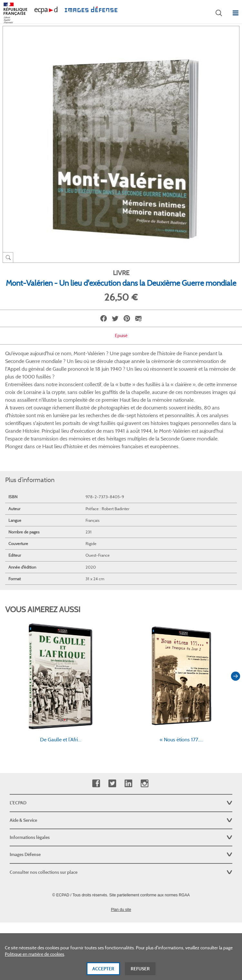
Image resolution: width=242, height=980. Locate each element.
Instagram (144, 784)
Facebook (96, 784)
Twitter (112, 784)
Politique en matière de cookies (35, 956)
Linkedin (128, 784)
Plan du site (121, 910)
